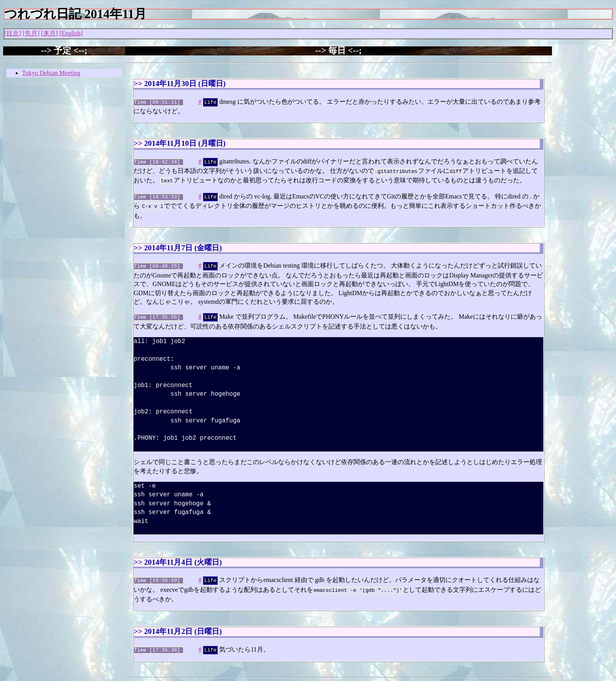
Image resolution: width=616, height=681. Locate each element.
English (71, 33)
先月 (31, 33)
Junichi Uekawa (145, 676)
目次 (13, 33)
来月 (49, 33)
